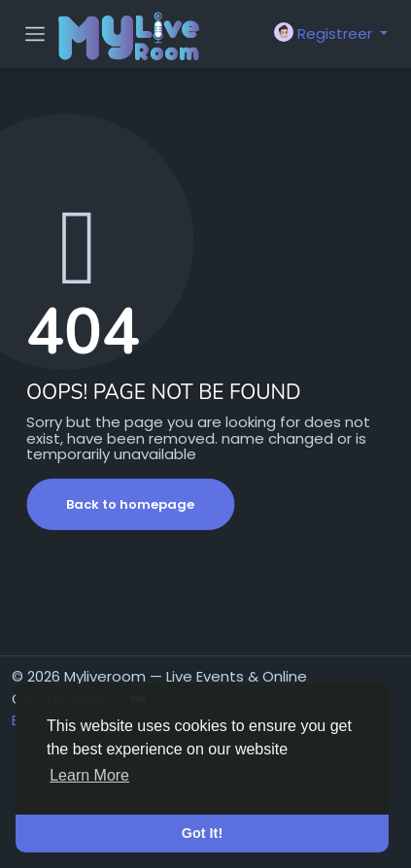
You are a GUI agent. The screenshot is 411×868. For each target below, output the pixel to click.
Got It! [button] (202, 833)
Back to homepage (130, 504)
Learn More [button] (89, 775)
